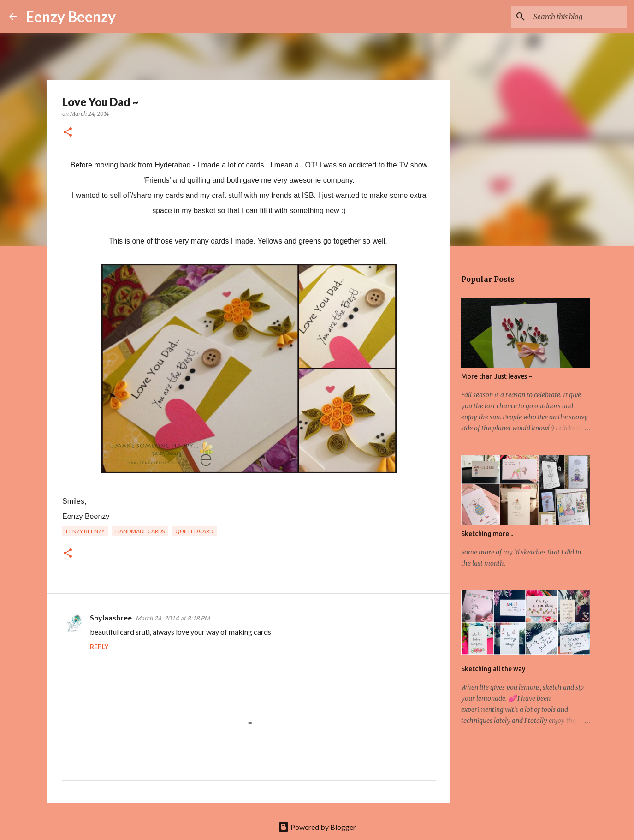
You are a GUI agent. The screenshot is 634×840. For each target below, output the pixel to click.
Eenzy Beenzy (71, 16)
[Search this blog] (578, 17)
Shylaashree (111, 617)
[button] (68, 133)
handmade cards (140, 531)
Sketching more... (487, 534)
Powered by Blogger (317, 827)
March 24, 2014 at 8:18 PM (173, 618)
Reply (99, 646)
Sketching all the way (493, 669)
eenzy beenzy (85, 531)
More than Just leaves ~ (497, 376)
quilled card (194, 531)
